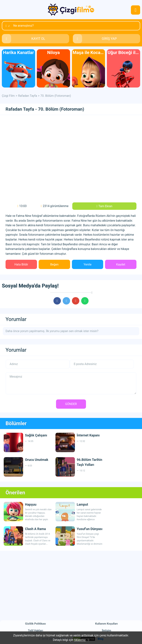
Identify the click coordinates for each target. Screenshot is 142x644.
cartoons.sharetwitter (66, 301)
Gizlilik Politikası (35, 624)
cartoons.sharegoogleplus (76, 301)
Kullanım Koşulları (106, 624)
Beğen (54, 264)
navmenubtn (136, 10)
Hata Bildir (21, 264)
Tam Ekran (105, 206)
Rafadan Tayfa (28, 96)
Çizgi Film (71, 10)
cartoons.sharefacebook (57, 301)
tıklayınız (80, 640)
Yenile (88, 264)
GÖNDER (71, 404)
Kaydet (121, 264)
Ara (9, 26)
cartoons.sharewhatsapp (85, 301)
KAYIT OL (38, 39)
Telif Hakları (35, 630)
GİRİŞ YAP (109, 39)
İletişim (106, 630)
